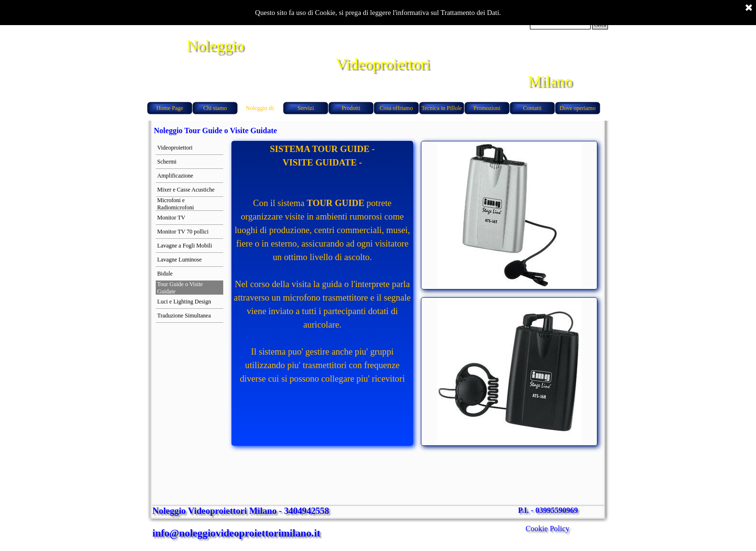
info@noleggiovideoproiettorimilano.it (236, 533)
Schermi (167, 162)
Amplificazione (175, 176)
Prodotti (351, 108)
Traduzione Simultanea (184, 316)
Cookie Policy (547, 529)
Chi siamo (215, 108)
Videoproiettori (175, 148)
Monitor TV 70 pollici (183, 232)
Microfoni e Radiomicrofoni (175, 204)
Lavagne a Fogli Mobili (185, 246)
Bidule (165, 274)
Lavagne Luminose (179, 260)
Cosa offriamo (397, 108)
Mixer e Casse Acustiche (186, 190)
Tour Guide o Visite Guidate (180, 288)
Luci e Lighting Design (184, 302)
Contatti (533, 108)
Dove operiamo (578, 108)
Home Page (170, 108)
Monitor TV (171, 218)
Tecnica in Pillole (442, 108)
